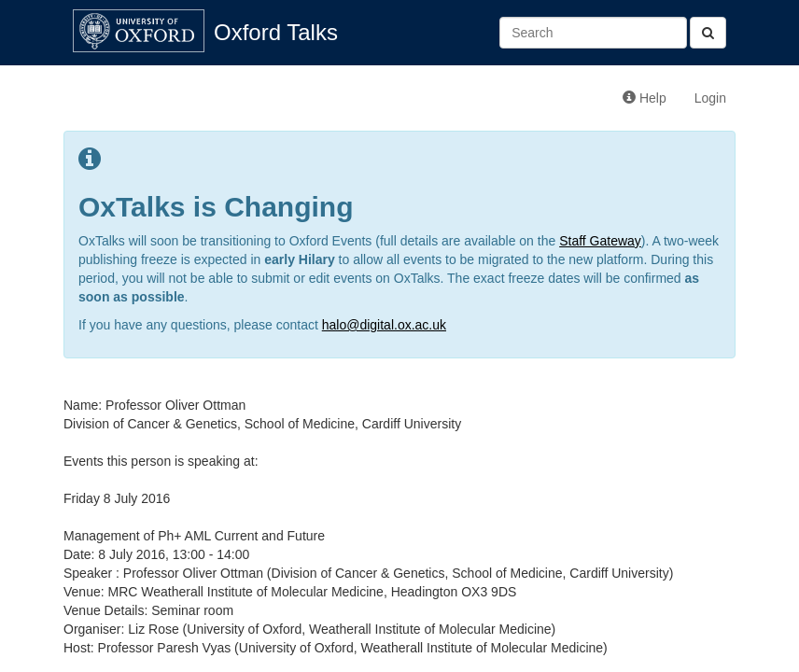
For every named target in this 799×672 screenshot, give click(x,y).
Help (645, 98)
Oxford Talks (276, 32)
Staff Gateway (600, 241)
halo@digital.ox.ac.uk (384, 325)
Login (710, 98)
